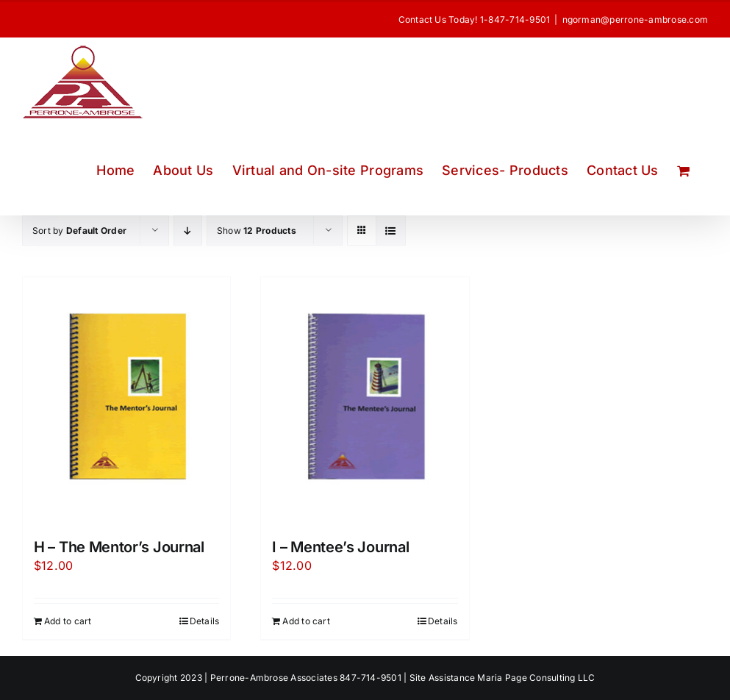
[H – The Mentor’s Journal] (126, 400)
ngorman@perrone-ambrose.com (635, 19)
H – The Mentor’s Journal (119, 547)
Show (257, 231)
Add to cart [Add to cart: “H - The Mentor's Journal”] (68, 621)
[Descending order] (188, 231)
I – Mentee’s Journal (340, 547)
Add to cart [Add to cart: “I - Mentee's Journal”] (306, 621)
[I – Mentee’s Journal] (365, 400)
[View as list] (391, 231)
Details (205, 621)
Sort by (79, 231)
